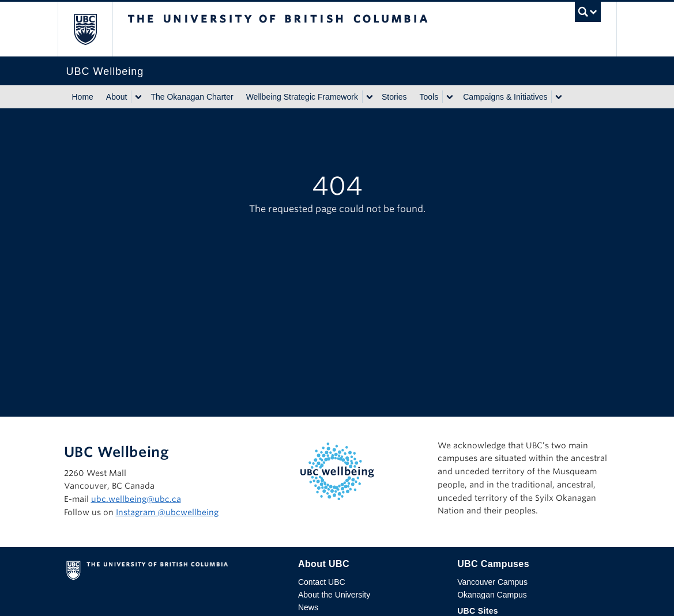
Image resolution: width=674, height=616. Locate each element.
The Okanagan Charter (192, 97)
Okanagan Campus (492, 595)
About (117, 97)
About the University (334, 595)
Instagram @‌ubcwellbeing (167, 512)
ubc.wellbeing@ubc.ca (136, 499)
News (308, 607)
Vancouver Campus (492, 582)
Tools (429, 97)
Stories (394, 97)
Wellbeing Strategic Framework (302, 97)
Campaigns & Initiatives (505, 97)
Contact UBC (322, 582)
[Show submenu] (138, 97)
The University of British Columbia (94, 29)
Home (83, 97)
